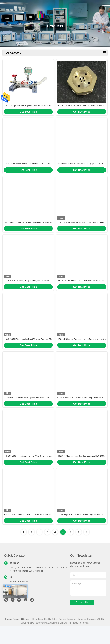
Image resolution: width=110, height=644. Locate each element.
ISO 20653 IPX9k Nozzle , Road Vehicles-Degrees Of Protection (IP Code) (28, 350)
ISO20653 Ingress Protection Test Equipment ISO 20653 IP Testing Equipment (82, 472)
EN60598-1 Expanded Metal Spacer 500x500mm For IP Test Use (28, 411)
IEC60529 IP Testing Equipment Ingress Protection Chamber (28, 290)
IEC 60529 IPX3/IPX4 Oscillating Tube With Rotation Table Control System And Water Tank (82, 229)
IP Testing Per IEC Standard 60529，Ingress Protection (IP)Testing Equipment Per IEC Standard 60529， (82, 532)
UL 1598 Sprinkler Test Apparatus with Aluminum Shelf (28, 108)
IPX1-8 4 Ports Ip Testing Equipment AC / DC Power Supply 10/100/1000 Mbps (28, 168)
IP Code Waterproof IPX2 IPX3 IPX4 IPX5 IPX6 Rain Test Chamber (28, 532)
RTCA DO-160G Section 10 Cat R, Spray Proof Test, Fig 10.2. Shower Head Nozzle (82, 108)
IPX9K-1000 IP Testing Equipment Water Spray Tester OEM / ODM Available (28, 472)
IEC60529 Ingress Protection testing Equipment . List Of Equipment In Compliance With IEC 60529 (82, 350)
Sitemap (25, 637)
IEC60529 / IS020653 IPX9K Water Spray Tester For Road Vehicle (82, 411)
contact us (82, 620)
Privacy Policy (12, 637)
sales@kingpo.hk (18, 610)
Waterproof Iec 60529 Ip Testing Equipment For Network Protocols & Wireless (28, 229)
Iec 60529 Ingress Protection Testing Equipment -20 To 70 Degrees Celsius (82, 168)
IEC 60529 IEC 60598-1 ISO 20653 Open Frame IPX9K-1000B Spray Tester (82, 290)
